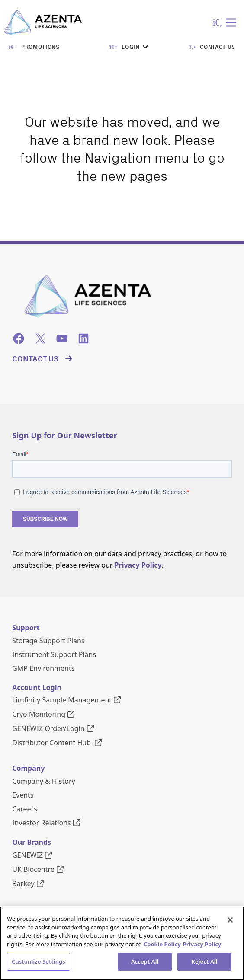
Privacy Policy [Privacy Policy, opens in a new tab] (202, 944)
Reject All (205, 961)
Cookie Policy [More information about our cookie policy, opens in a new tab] (162, 944)
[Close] (230, 920)
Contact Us (35, 359)
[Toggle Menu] (233, 22)
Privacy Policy (138, 565)
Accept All (145, 961)
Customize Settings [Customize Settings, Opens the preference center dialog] (39, 961)
